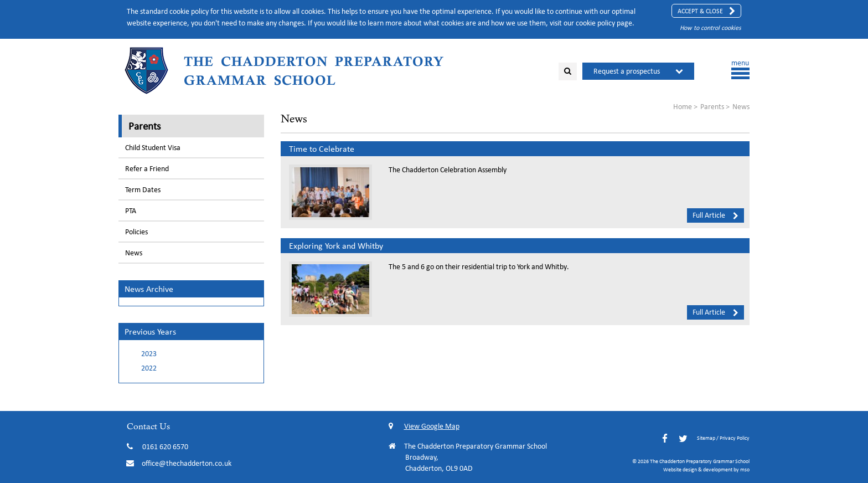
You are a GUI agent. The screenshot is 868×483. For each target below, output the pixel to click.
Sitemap (706, 438)
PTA (131, 211)
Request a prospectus (627, 71)
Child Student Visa (153, 148)
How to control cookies (711, 27)
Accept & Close (706, 11)
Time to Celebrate (322, 149)
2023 (149, 354)
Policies (136, 232)
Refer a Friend (147, 169)
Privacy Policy (735, 438)
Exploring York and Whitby (336, 246)
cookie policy (595, 23)
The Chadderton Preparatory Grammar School (314, 71)
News (134, 253)
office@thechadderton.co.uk (187, 463)
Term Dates (143, 190)
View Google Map (424, 426)
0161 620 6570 (165, 447)
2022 (149, 368)
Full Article (715, 215)
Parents (144, 126)
